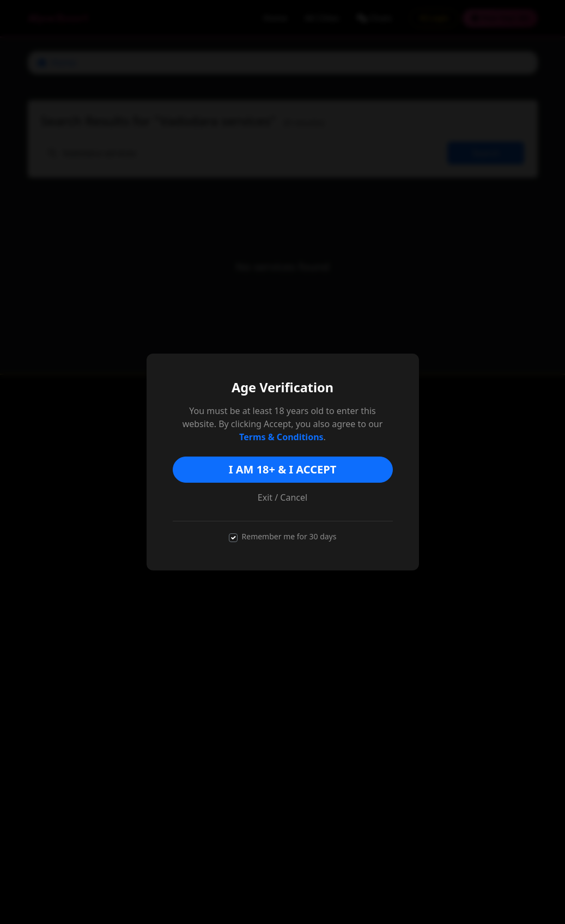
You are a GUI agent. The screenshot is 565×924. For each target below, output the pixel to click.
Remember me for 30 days (289, 536)
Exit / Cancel (282, 497)
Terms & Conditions (281, 437)
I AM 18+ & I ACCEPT (282, 469)
